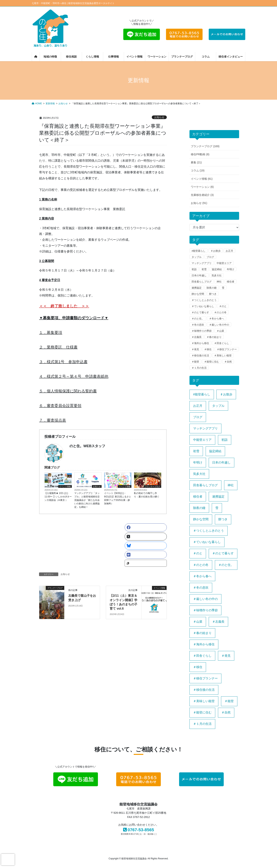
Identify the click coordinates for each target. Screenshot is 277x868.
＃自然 (228, 362)
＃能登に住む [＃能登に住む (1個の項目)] (202, 712)
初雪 (204, 269)
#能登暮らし (199, 251)
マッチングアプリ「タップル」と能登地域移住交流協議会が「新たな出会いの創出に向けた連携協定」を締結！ (87, 500)
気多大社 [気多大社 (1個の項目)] (199, 474)
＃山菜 (220, 331)
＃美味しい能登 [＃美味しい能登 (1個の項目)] (204, 701)
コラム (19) (198, 170)
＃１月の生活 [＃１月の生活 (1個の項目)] (202, 724)
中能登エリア (224, 263)
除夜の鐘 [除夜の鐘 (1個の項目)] (199, 508)
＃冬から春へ (217, 319)
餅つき (213, 294)
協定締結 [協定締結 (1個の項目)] (215, 451)
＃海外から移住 (200, 343)
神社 (219, 282)
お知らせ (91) (199, 203)
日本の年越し (199, 275)
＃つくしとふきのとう (204, 300)
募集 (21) (196, 162)
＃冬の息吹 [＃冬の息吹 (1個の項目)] (201, 588)
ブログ (210, 257)
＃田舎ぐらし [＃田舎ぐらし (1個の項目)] (202, 656)
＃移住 (208, 349)
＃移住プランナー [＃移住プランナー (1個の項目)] (205, 678)
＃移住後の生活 (200, 355)
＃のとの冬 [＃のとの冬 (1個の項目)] (201, 565)
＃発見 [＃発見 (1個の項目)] (226, 656)
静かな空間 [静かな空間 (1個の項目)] (201, 519)
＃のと (223, 306)
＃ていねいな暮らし (203, 306)
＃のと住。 (198, 319)
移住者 (231, 282)
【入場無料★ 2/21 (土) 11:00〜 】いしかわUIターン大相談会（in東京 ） (58, 497)
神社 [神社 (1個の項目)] (231, 485)
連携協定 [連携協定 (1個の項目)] (218, 497)
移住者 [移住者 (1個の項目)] (198, 497)
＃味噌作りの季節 (202, 331)
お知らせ (159, 117)
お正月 (229, 251)
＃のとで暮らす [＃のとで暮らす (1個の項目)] (223, 553)
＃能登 (195, 362)
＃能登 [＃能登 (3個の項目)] (229, 701)
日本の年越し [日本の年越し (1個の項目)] (221, 462)
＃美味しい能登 (223, 355)
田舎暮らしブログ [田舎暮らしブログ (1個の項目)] (205, 485)
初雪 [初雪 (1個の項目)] (196, 451)
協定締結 (217, 269)
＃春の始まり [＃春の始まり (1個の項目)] (202, 633)
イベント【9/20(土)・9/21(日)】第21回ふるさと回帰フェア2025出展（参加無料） (118, 498)
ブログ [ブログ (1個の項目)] (198, 417)
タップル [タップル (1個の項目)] (218, 406)
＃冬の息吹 (198, 325)
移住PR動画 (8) (200, 154)
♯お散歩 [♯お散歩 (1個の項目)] (226, 394)
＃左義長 (197, 337)
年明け (231, 269)
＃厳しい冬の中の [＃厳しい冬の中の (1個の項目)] (205, 599)
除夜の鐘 (212, 288)
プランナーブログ (153, 487)
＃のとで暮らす (200, 312)
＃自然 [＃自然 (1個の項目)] (226, 712)
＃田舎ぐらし (222, 343)
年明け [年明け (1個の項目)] (198, 462)
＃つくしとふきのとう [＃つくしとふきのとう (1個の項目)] (209, 531)
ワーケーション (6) (202, 187)
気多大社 (217, 275)
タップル (197, 257)
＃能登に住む (212, 362)
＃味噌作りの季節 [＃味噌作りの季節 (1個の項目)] (205, 610)
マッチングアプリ (202, 263)
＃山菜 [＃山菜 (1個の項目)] (198, 622)
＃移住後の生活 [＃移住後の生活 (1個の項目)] (204, 690)
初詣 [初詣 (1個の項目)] (224, 440)
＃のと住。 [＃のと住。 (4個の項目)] (226, 565)
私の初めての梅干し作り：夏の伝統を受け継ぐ (147, 495)
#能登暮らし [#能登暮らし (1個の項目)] (202, 394)
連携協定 (197, 288)
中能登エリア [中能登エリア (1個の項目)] (202, 440)
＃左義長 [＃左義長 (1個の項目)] (218, 622)
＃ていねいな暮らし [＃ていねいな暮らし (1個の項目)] (207, 542)
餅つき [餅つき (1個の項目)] (223, 519)
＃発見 (195, 349)
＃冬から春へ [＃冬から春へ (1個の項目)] (202, 576)
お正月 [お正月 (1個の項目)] (198, 406)
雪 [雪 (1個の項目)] (217, 508)
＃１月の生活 (199, 368)
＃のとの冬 (220, 312)
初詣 (194, 269)
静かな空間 (198, 294)
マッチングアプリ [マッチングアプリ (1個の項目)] (205, 428)
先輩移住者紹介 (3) (202, 195)
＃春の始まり (214, 337)
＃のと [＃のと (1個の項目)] (198, 553)
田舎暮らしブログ (202, 282)
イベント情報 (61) (202, 179)
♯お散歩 (216, 251)
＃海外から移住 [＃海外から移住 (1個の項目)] (204, 644)
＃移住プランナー (227, 349)
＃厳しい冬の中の (219, 325)
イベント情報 (65, 487)
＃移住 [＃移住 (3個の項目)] (198, 667)
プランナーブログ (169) (205, 146)
